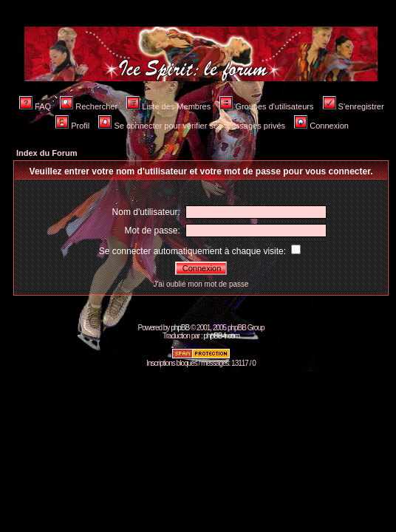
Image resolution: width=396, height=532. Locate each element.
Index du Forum (47, 153)
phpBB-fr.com (221, 336)
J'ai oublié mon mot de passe (201, 284)
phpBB (180, 328)
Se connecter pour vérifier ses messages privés (192, 126)
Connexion (321, 126)
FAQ (35, 106)
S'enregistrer (354, 106)
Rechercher (89, 106)
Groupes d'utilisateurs (266, 106)
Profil (72, 126)
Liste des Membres (168, 106)
